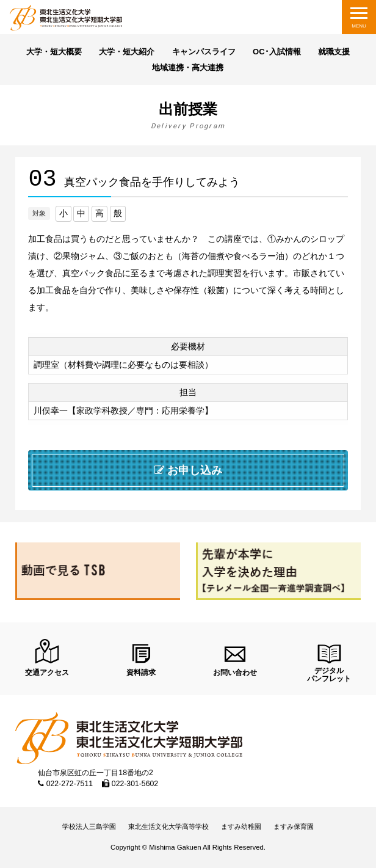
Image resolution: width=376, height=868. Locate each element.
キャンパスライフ (204, 52)
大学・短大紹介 (127, 52)
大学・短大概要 (54, 52)
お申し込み (188, 470)
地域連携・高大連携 (188, 67)
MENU (359, 26)
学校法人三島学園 (89, 826)
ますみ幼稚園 (241, 826)
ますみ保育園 (294, 826)
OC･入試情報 (277, 52)
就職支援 (334, 52)
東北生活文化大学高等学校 (168, 826)
